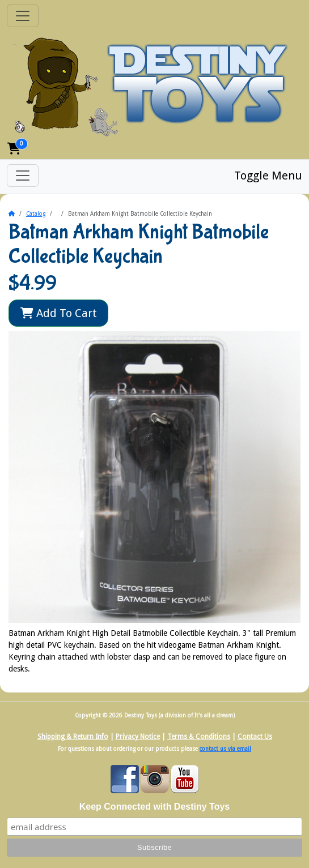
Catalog (36, 214)
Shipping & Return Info (73, 737)
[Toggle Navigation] (23, 16)
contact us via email (225, 749)
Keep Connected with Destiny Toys (155, 807)
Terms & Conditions (199, 737)
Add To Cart (59, 313)
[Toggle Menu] (23, 176)
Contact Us (255, 737)
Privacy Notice (138, 737)
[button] (14, 149)
